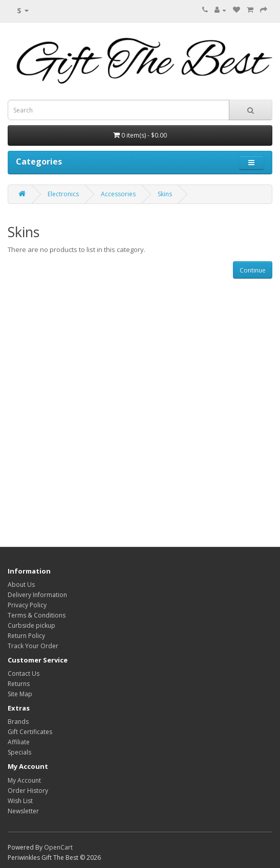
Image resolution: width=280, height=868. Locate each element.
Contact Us (24, 673)
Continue (253, 270)
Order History (28, 791)
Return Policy (26, 636)
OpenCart (58, 847)
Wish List (20, 801)
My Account (24, 780)
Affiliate (19, 742)
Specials (19, 752)
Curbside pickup (31, 625)
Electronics (63, 194)
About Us (21, 585)
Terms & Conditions (37, 615)
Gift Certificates (30, 732)
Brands (18, 722)
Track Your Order (33, 646)
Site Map (20, 694)
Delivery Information (37, 595)
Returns (19, 684)
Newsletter (23, 811)
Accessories (118, 194)
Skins (165, 194)
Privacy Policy (27, 605)
